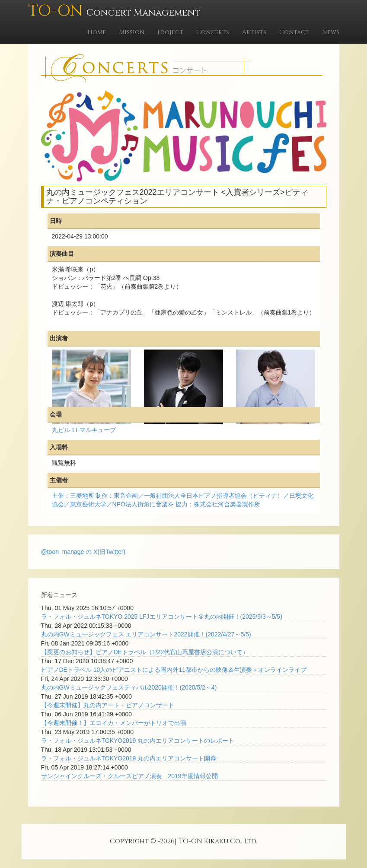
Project (170, 32)
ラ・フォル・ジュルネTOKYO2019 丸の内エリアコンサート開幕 (129, 758)
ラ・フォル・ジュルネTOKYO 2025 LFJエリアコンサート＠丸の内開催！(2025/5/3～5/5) (162, 617)
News (331, 32)
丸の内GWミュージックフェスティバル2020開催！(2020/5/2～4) (129, 687)
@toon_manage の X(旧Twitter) (83, 552)
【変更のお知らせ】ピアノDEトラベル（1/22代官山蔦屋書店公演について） (145, 652)
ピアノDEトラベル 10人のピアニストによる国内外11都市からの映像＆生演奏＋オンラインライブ (174, 670)
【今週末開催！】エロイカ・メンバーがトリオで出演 (114, 723)
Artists (254, 32)
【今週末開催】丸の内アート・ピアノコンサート (108, 705)
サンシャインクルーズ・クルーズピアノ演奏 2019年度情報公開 (129, 776)
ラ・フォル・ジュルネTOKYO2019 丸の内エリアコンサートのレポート (138, 741)
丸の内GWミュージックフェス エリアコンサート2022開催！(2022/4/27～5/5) (146, 634)
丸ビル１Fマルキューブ (84, 430)
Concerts (213, 32)
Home (97, 32)
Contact (294, 32)
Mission (132, 32)
